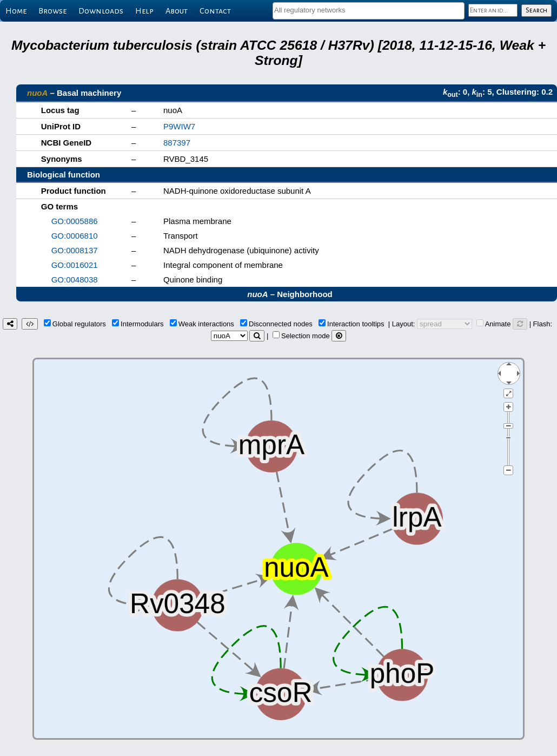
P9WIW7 (179, 126)
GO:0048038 (75, 280)
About (177, 11)
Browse (52, 11)
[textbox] (369, 10)
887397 (177, 143)
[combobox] (369, 11)
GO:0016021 (75, 265)
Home (16, 11)
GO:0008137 (75, 250)
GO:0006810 (75, 236)
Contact (215, 11)
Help (144, 11)
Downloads (101, 11)
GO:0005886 (75, 221)
